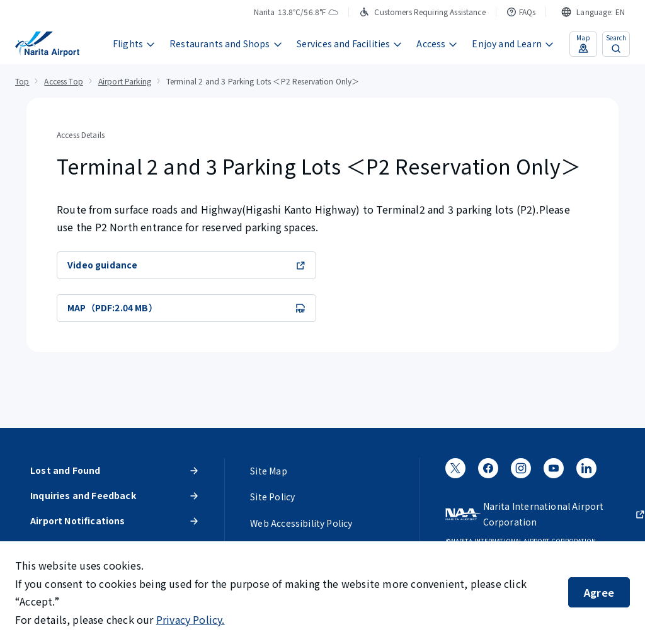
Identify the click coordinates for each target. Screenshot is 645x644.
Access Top (63, 81)
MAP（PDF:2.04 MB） (186, 308)
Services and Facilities (350, 43)
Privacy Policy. (191, 619)
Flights (134, 43)
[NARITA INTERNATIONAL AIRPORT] (47, 44)
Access (437, 43)
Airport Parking (125, 81)
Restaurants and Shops (226, 43)
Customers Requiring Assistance (422, 12)
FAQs (521, 12)
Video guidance (186, 265)
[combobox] (593, 12)
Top (22, 81)
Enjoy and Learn (513, 43)
